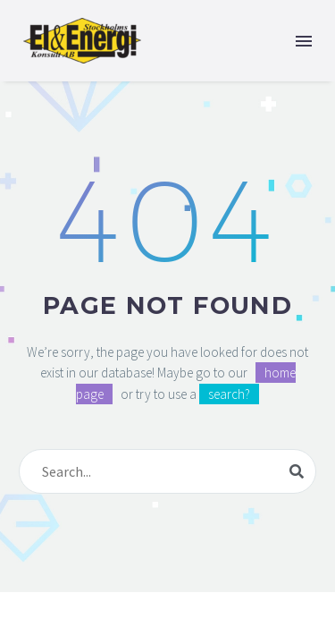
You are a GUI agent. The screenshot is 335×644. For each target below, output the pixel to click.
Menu (304, 41)
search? (229, 394)
